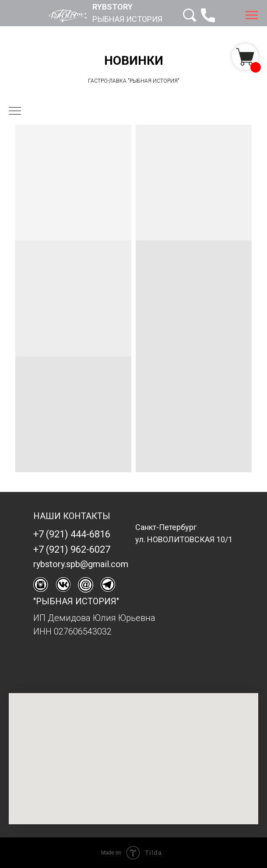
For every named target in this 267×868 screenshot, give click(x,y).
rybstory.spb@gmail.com (81, 564)
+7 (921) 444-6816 (72, 534)
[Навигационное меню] (252, 15)
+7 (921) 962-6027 (72, 549)
